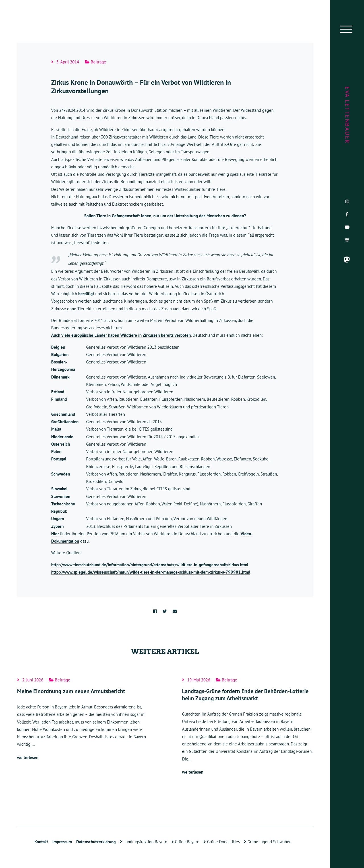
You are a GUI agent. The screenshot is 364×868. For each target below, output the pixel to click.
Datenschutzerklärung (96, 842)
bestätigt (86, 294)
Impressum (62, 842)
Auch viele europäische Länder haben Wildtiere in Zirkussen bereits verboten (121, 335)
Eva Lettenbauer (347, 115)
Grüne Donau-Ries (222, 842)
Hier (55, 534)
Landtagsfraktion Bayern (144, 842)
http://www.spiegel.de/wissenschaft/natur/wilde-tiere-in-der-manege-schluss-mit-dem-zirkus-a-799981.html (151, 572)
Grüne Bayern (185, 842)
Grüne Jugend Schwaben (268, 842)
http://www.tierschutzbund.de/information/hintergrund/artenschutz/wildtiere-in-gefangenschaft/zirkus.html (150, 565)
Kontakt (41, 842)
